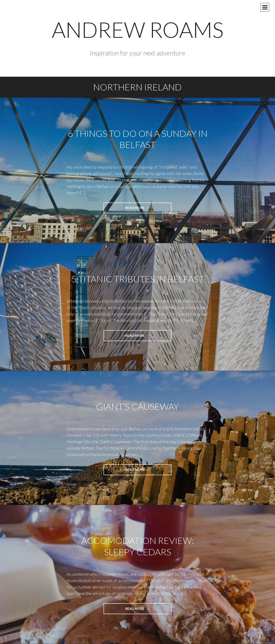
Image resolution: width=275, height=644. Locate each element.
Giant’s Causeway (137, 406)
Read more (143, 209)
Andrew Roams (138, 29)
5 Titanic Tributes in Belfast (137, 279)
